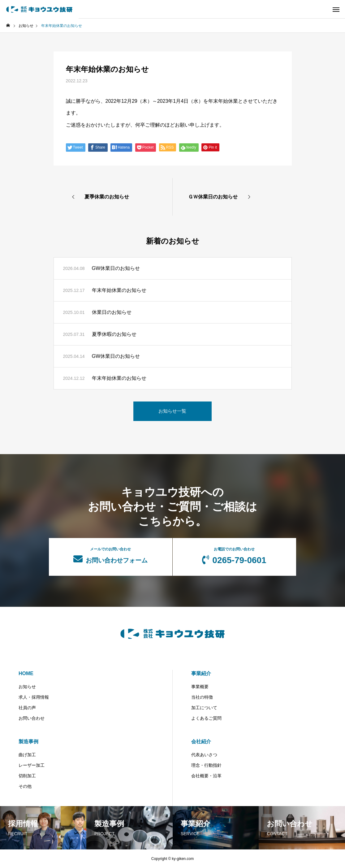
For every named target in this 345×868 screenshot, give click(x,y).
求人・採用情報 (34, 697)
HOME (26, 673)
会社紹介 (201, 742)
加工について (204, 708)
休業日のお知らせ (112, 312)
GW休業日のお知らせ (116, 268)
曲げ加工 (27, 755)
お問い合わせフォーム (111, 555)
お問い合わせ (32, 718)
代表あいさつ (204, 755)
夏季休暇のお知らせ (114, 334)
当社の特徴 (202, 697)
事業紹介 (201, 673)
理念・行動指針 (206, 765)
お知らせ (27, 687)
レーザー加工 (32, 765)
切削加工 (27, 776)
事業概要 (200, 687)
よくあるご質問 (206, 718)
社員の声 (27, 708)
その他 (25, 786)
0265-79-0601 (234, 556)
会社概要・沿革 (206, 776)
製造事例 (28, 742)
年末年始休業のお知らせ (119, 290)
